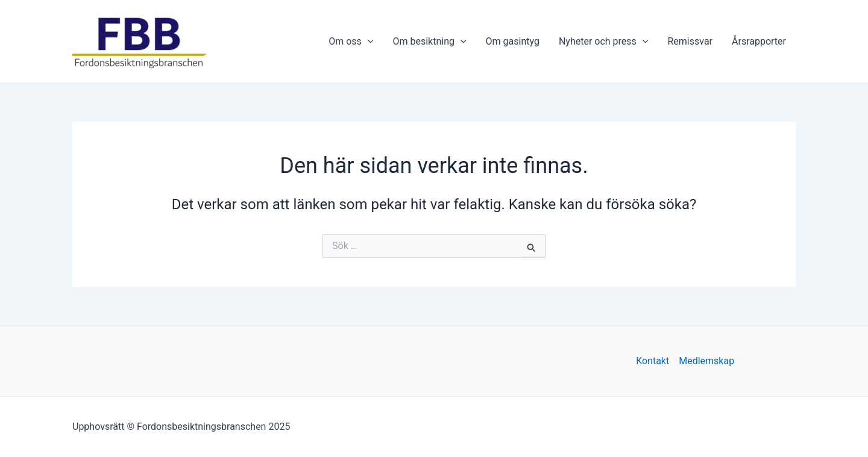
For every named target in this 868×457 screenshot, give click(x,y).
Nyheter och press (604, 42)
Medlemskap (706, 361)
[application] (368, 42)
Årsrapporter (759, 41)
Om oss (351, 42)
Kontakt (653, 361)
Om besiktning (429, 42)
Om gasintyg (513, 41)
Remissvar (690, 41)
